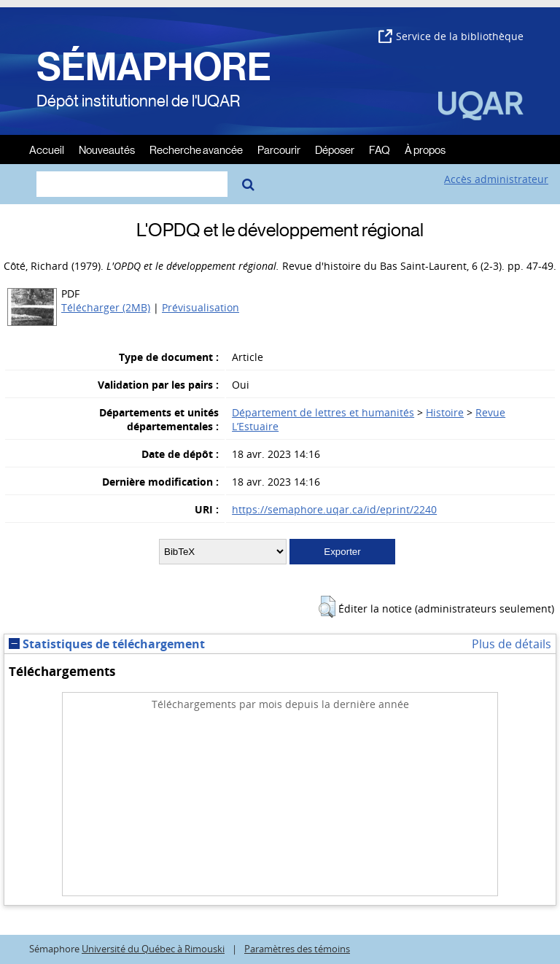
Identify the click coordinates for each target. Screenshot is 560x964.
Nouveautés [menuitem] (107, 149)
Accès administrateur (496, 179)
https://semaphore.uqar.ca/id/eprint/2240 (334, 509)
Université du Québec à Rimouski (153, 949)
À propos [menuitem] (425, 149)
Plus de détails (512, 644)
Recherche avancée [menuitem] (196, 149)
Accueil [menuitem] (47, 149)
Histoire (445, 412)
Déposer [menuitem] (335, 149)
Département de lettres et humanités (323, 412)
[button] (327, 607)
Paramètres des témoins (297, 949)
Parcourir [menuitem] (279, 149)
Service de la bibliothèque (451, 36)
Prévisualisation (201, 307)
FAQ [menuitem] (380, 149)
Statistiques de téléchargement (107, 644)
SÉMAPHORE (154, 67)
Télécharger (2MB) (106, 307)
